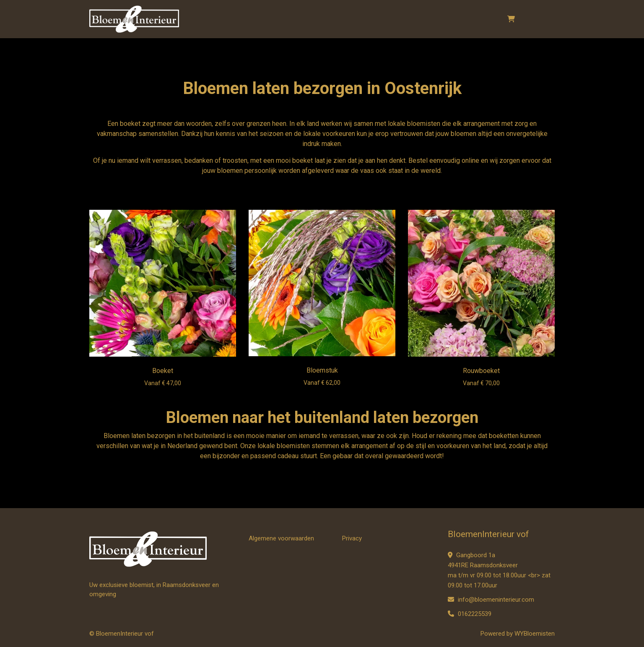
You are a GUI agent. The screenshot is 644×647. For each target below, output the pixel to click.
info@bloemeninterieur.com (491, 600)
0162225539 (470, 614)
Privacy (352, 538)
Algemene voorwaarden (281, 538)
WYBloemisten (535, 634)
